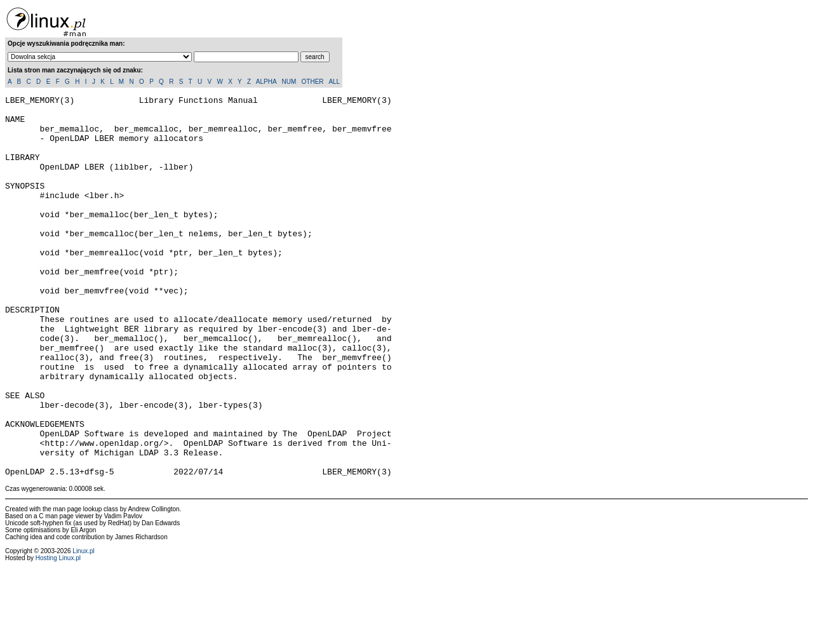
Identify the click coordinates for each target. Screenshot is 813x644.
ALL (334, 82)
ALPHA (266, 82)
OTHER (313, 82)
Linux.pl (83, 627)
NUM (289, 82)
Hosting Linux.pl (58, 634)
